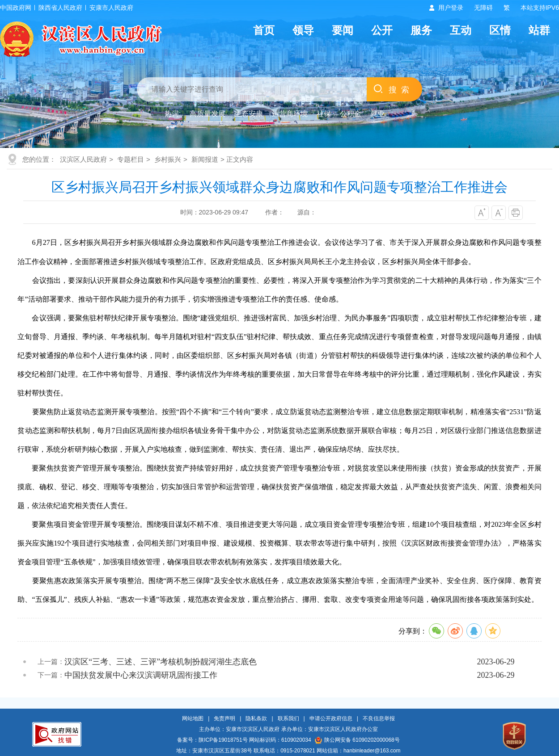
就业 (377, 114)
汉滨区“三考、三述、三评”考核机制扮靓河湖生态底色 (161, 662)
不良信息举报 (379, 718)
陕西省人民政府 (60, 8)
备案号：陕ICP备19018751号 (212, 740)
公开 (382, 30)
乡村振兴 (168, 159)
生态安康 (249, 114)
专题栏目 (131, 159)
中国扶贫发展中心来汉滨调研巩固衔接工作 (141, 675)
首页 (264, 30)
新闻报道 (205, 159)
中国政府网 (16, 8)
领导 (303, 30)
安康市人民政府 (111, 8)
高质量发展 (208, 114)
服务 (421, 30)
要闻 (343, 30)
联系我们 (288, 718)
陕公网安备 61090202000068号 (357, 740)
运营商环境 (290, 114)
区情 (500, 30)
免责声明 (224, 718)
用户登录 (451, 8)
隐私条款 (256, 718)
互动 (461, 30)
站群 (539, 30)
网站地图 (193, 718)
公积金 (351, 114)
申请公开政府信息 (331, 718)
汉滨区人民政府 (83, 159)
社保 (324, 114)
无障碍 (483, 8)
